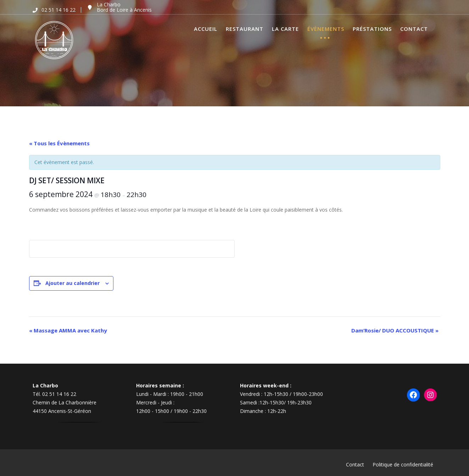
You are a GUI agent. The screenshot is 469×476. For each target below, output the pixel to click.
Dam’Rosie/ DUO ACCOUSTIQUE (395, 330)
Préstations (372, 29)
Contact (414, 29)
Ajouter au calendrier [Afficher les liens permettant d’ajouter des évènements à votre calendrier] (72, 283)
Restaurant (245, 29)
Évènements (326, 29)
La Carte (285, 29)
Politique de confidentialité (403, 464)
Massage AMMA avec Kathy (68, 330)
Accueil (206, 29)
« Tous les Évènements (59, 143)
